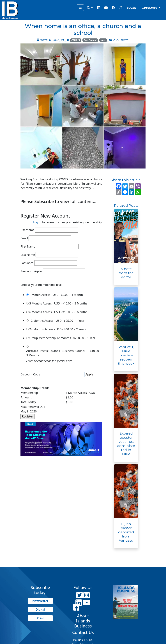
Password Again (31, 271)
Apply (89, 374)
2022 (116, 40)
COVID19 (76, 40)
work (103, 40)
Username (27, 230)
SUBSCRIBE (150, 8)
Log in (37, 222)
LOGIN (132, 8)
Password (27, 263)
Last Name (28, 255)
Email (24, 238)
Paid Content (90, 40)
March (125, 40)
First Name (28, 246)
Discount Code (30, 374)
